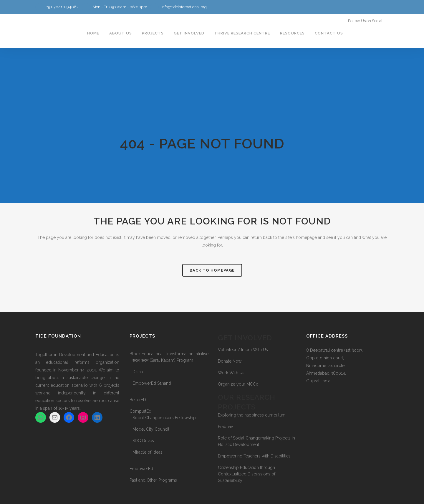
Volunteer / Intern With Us (243, 350)
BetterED (138, 400)
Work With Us (231, 373)
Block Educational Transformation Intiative (169, 354)
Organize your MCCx (238, 384)
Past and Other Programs (153, 480)
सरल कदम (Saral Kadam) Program (163, 360)
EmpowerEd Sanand (152, 383)
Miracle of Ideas (148, 452)
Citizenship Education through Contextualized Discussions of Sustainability (247, 474)
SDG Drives (143, 441)
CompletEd (140, 411)
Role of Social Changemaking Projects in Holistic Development (256, 441)
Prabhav (225, 427)
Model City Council (151, 429)
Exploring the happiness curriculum (252, 415)
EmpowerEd (141, 469)
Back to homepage (212, 270)
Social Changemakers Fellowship (164, 418)
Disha (138, 372)
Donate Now (230, 361)
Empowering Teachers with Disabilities (254, 456)
